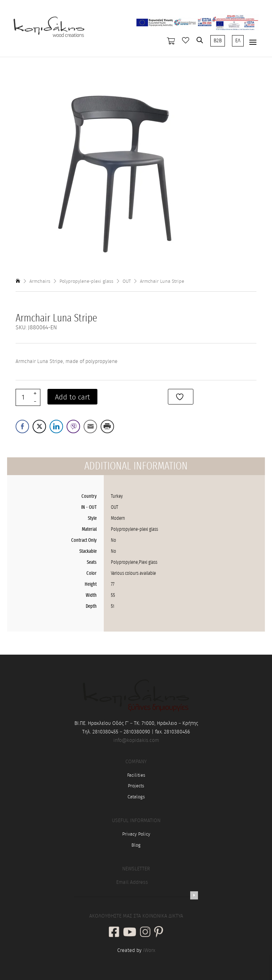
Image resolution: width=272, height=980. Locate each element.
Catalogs (136, 797)
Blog (136, 845)
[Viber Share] (73, 426)
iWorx (149, 951)
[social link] (114, 933)
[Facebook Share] (22, 426)
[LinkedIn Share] (56, 426)
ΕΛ (238, 41)
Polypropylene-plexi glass (86, 282)
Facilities (136, 775)
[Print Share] (107, 426)
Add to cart (72, 397)
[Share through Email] (90, 426)
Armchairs (40, 282)
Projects (136, 786)
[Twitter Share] (39, 426)
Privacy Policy (136, 834)
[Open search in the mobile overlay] (200, 40)
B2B (218, 41)
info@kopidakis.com (136, 740)
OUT (127, 282)
